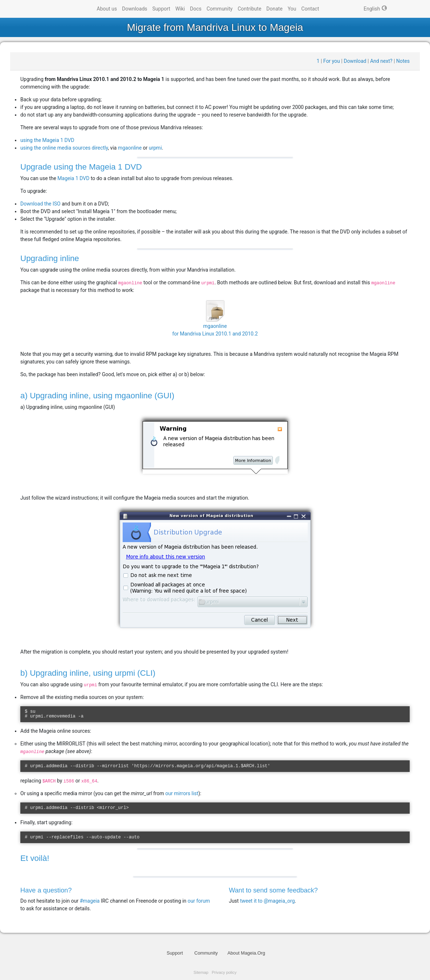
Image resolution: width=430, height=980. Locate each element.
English (372, 9)
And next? (381, 61)
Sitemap (201, 972)
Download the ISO (40, 204)
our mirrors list (182, 793)
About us (107, 9)
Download (355, 61)
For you (332, 61)
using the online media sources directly (64, 148)
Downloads (135, 9)
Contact (310, 9)
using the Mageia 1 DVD (47, 140)
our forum (199, 901)
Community (220, 9)
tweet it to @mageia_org (267, 901)
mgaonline (130, 148)
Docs (196, 9)
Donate (275, 9)
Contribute (249, 9)
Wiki (180, 9)
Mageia (65, 9)
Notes (403, 61)
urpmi (155, 148)
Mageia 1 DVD (73, 178)
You (292, 9)
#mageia (90, 901)
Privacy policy (224, 972)
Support (161, 9)
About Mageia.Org (246, 953)
